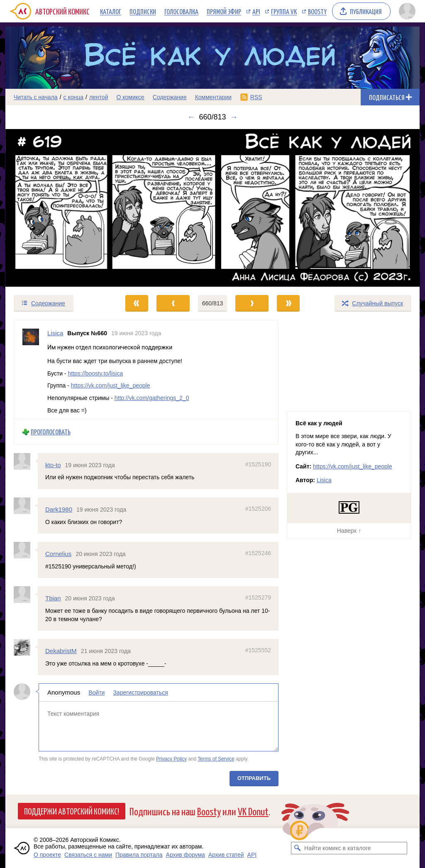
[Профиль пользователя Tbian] (26, 595)
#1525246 (258, 553)
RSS (256, 97)
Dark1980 (59, 509)
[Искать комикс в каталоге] (297, 848)
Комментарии (213, 97)
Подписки (143, 11)
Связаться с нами (88, 855)
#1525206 (258, 509)
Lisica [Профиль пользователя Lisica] (55, 333)
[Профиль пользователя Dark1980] (26, 506)
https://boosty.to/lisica (95, 373)
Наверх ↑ (349, 531)
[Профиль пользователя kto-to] (26, 461)
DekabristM (61, 651)
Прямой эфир (224, 11)
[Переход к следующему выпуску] (212, 208)
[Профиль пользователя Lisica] (31, 369)
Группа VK (284, 11)
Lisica (324, 480)
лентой (99, 97)
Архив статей (226, 855)
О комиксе (130, 97)
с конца (74, 97)
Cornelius (58, 554)
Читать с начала (36, 97)
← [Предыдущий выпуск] (191, 117)
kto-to (53, 465)
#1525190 (258, 464)
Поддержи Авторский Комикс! (72, 811)
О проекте (47, 855)
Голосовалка (181, 11)
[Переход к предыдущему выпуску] (57, 208)
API (256, 11)
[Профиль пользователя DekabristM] (26, 647)
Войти (96, 692)
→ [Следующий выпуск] (234, 117)
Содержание (170, 97)
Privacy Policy (171, 759)
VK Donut (253, 811)
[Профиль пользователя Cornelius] (26, 550)
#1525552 (258, 650)
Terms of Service (216, 759)
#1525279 (258, 597)
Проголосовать (51, 432)
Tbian (53, 598)
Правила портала (139, 855)
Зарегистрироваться (140, 692)
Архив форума (186, 855)
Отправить (254, 778)
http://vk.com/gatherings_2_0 (152, 398)
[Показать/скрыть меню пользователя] (407, 11)
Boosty (317, 11)
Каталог (111, 11)
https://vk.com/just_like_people (111, 385)
